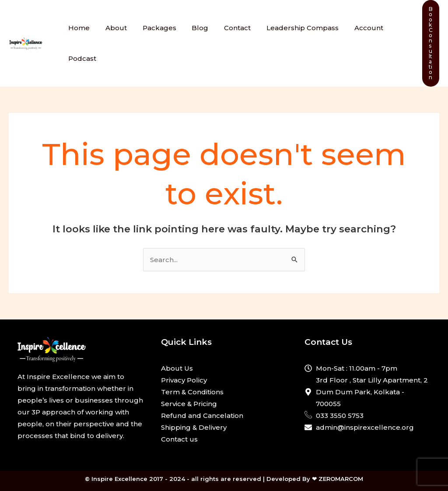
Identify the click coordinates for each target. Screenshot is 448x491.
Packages (153, 28)
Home (78, 28)
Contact (226, 28)
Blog (191, 28)
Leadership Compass (289, 28)
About (112, 28)
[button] (431, 43)
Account (352, 28)
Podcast (81, 58)
